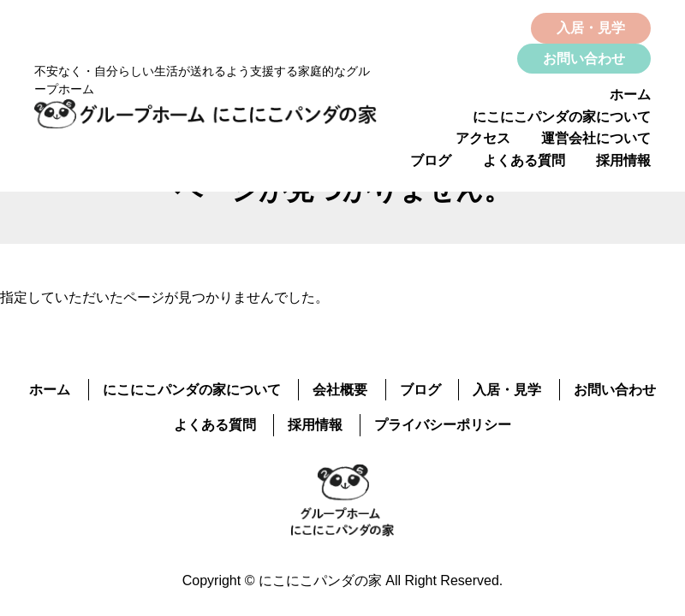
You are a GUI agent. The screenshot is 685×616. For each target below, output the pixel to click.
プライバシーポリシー (443, 425)
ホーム (630, 95)
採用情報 (623, 160)
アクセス (483, 138)
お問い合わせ (584, 59)
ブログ (431, 160)
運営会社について (596, 138)
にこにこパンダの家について (562, 117)
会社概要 (340, 390)
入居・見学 (591, 28)
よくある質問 (524, 160)
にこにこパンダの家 (320, 580)
